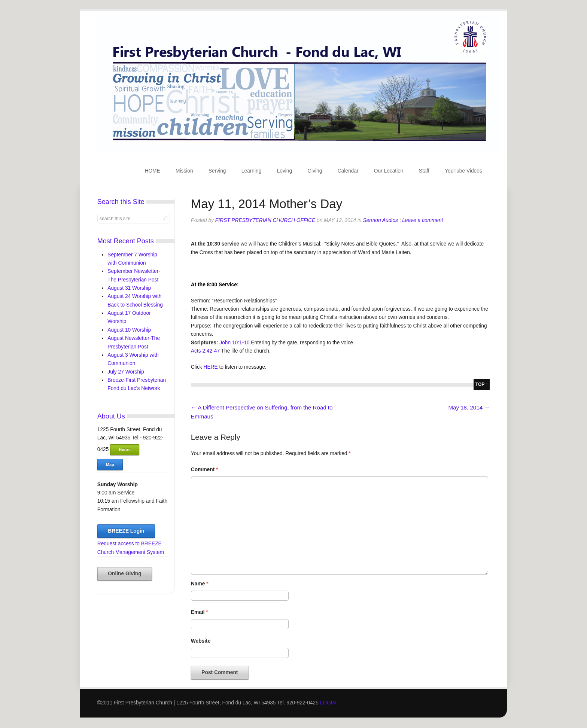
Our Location (389, 171)
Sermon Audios (380, 220)
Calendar (348, 171)
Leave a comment (422, 220)
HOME (152, 171)
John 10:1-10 (234, 343)
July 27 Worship (126, 372)
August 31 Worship (129, 288)
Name (200, 584)
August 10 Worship (129, 330)
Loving (285, 171)
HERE (210, 367)
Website (201, 641)
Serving (217, 171)
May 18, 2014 (469, 407)
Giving (315, 171)
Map (110, 464)
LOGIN (328, 703)
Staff (424, 171)
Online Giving (124, 574)
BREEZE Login (126, 531)
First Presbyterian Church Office (265, 220)
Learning (252, 171)
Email (200, 612)
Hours (125, 450)
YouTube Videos (463, 171)
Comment (205, 470)
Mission (184, 171)
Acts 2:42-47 (205, 351)
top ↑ (482, 384)
